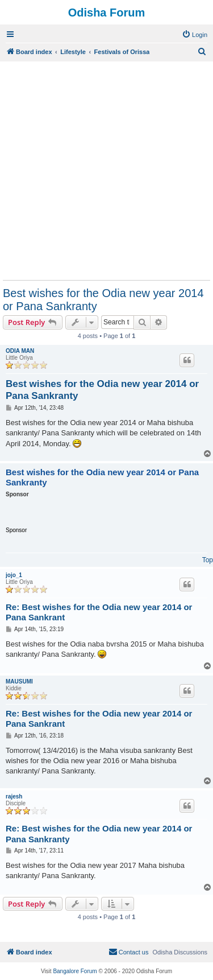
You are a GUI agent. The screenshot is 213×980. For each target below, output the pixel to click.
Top (208, 560)
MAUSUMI (19, 682)
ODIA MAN (20, 351)
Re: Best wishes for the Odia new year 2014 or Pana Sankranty (99, 834)
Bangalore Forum (75, 971)
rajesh (14, 796)
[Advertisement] (106, 170)
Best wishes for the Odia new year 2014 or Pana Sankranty (103, 300)
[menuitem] (195, 35)
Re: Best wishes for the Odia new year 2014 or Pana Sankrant (99, 612)
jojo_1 (14, 575)
